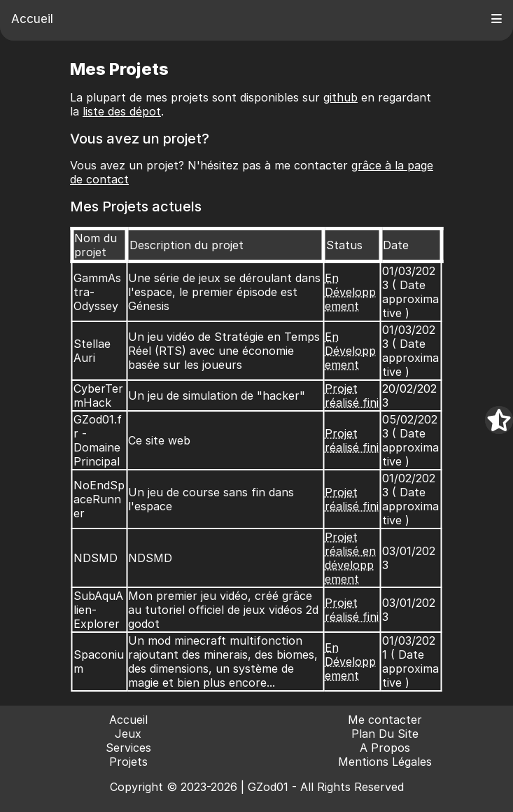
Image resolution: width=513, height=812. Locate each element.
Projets (128, 762)
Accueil (32, 19)
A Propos (385, 748)
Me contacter (385, 720)
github (340, 97)
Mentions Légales (385, 762)
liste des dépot (122, 111)
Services (128, 748)
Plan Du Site (385, 734)
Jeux (128, 734)
